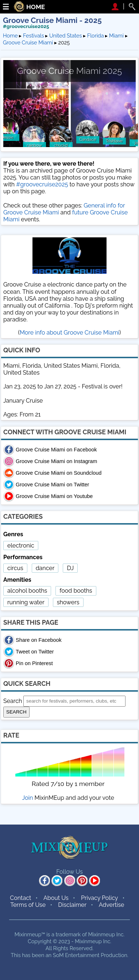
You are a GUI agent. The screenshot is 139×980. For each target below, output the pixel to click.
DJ (70, 568)
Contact (20, 898)
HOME (36, 7)
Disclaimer (72, 905)
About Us (56, 898)
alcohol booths (27, 591)
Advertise (112, 905)
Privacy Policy (100, 898)
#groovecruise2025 (26, 26)
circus (15, 568)
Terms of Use (28, 905)
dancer (45, 568)
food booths (76, 591)
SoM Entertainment (76, 955)
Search (13, 701)
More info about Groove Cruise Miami (69, 333)
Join (28, 798)
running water (26, 602)
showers (68, 602)
